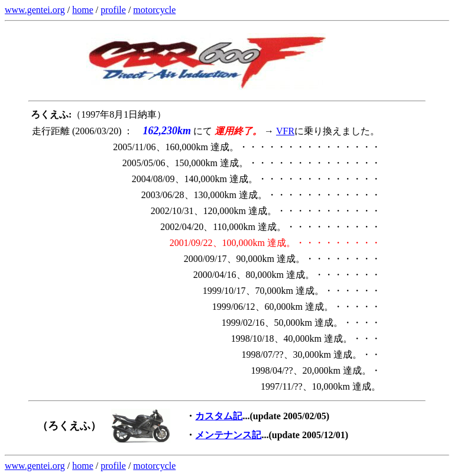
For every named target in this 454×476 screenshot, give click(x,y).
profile (113, 10)
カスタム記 (219, 416)
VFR (285, 131)
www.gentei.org (35, 10)
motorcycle (154, 10)
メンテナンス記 (228, 435)
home (83, 10)
